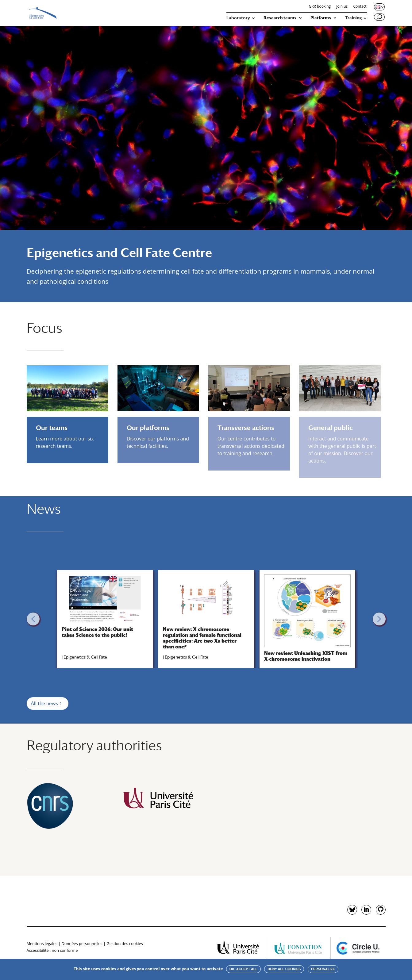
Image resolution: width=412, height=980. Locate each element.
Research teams (280, 18)
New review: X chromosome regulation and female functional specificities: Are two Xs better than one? (202, 638)
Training (353, 18)
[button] (33, 619)
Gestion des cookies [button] (125, 943)
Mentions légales (42, 943)
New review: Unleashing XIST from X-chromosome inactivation (306, 656)
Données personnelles (82, 943)
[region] (206, 619)
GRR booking (320, 7)
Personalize (323, 969)
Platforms (321, 18)
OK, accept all (243, 969)
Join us (342, 7)
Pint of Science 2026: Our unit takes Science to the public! (97, 632)
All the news (44, 703)
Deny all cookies (284, 969)
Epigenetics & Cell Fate (85, 657)
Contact (360, 7)
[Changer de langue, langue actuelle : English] (379, 7)
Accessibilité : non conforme (52, 950)
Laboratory (238, 18)
